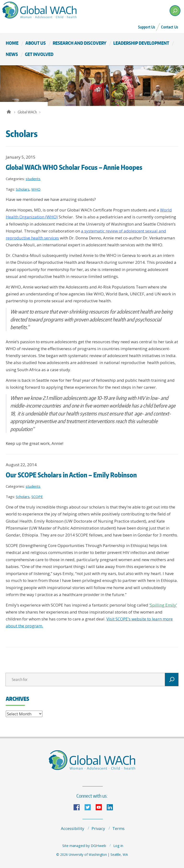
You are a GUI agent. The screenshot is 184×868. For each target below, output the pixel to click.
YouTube (101, 807)
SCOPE (37, 497)
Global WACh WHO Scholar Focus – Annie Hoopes (74, 167)
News (12, 54)
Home (12, 43)
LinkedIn (112, 807)
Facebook (79, 807)
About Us (36, 43)
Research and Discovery (80, 43)
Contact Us (170, 27)
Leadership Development (141, 43)
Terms (118, 828)
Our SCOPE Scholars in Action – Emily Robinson (71, 475)
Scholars (23, 189)
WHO (36, 189)
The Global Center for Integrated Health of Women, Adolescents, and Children (45, 10)
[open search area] (175, 11)
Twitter (90, 807)
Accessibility (73, 828)
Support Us (147, 27)
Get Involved (39, 54)
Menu (177, 96)
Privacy (98, 828)
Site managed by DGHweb (84, 846)
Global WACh (27, 112)
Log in (118, 846)
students (33, 179)
